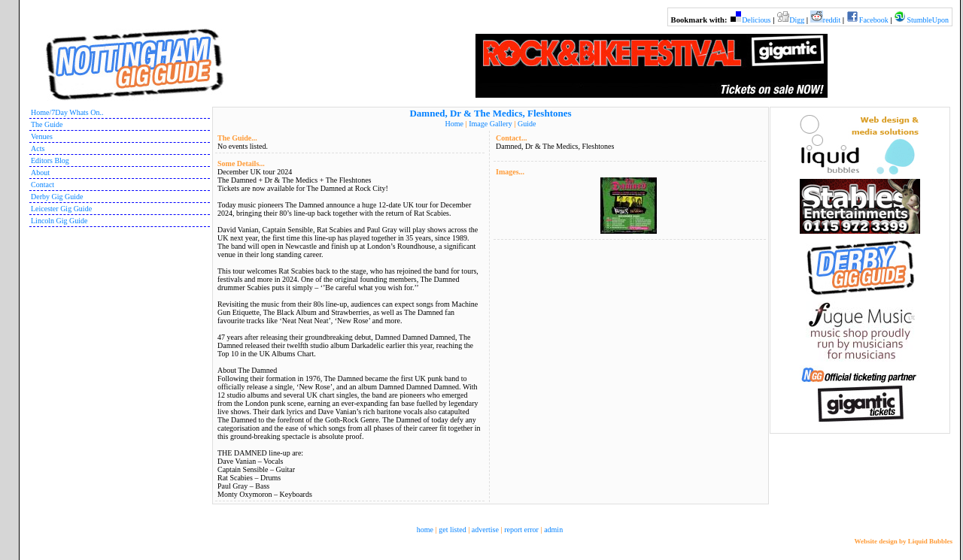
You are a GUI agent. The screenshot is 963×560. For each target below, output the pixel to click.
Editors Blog (50, 160)
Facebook (874, 20)
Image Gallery (490, 124)
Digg (797, 20)
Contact (43, 185)
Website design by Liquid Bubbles (903, 541)
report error (521, 530)
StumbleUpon (928, 20)
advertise (485, 530)
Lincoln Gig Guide (59, 221)
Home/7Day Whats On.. (67, 112)
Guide (527, 124)
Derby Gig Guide (57, 197)
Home (454, 124)
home (425, 530)
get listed (452, 530)
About (40, 173)
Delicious (756, 20)
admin (553, 530)
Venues (42, 136)
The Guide (47, 124)
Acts (38, 148)
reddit (832, 20)
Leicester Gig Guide (61, 209)
